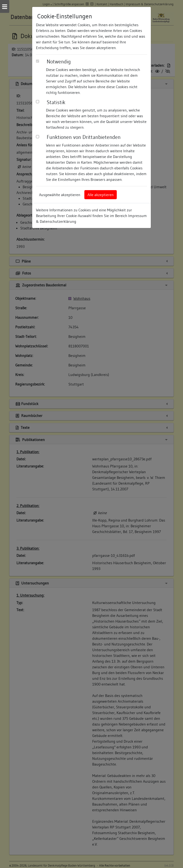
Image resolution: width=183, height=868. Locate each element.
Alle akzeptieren (101, 195)
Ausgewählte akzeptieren (60, 195)
